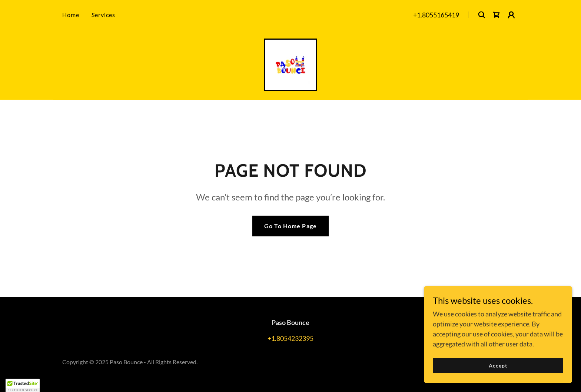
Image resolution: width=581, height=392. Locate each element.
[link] (497, 15)
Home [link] (71, 15)
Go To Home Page (290, 226)
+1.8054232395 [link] (290, 338)
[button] (511, 15)
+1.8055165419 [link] (436, 15)
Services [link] (104, 15)
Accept (498, 366)
